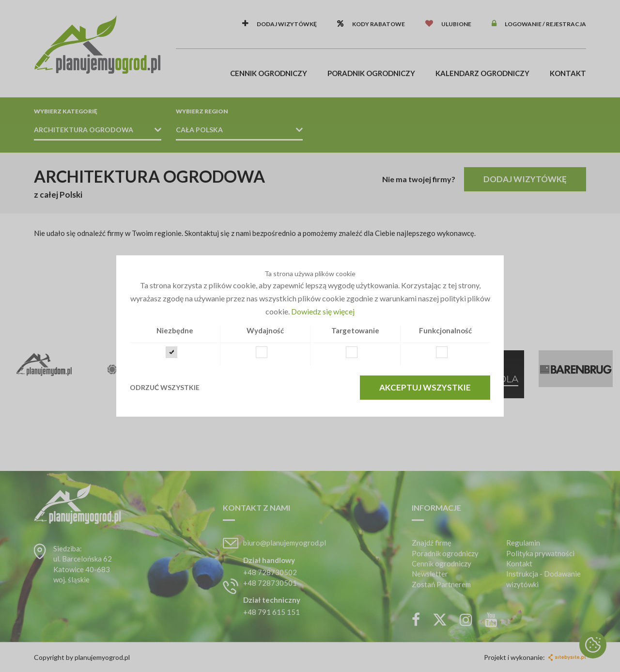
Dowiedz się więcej (323, 311)
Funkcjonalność (445, 330)
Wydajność (265, 330)
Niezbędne (175, 330)
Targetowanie (355, 330)
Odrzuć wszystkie (165, 387)
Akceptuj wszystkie (425, 387)
